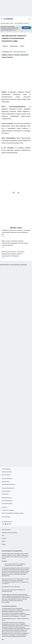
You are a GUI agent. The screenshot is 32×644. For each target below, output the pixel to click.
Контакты (4, 538)
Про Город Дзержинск (7, 472)
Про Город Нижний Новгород (8, 484)
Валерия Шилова (20, 52)
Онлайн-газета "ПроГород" (8, 510)
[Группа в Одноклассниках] (5, 524)
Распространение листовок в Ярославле (11, 587)
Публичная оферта (6, 517)
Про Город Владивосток (7, 501)
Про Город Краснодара (7, 503)
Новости (4, 541)
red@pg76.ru (20, 565)
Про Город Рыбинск (6, 491)
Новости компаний (6, 530)
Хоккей (5, 46)
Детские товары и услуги (7, 23)
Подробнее (23, 616)
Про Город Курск (6, 481)
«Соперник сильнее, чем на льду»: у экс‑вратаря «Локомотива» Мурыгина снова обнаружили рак (16, 233)
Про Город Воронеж (6, 469)
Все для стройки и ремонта (22, 23)
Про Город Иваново (6, 475)
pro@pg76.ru (22, 564)
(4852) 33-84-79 (13, 565)
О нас (3, 535)
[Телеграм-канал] (8, 524)
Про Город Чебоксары (7, 498)
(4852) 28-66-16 (16, 564)
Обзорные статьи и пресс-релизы (9, 533)
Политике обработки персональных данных (9, 30)
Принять (26, 28)
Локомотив (14, 46)
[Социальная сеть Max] (10, 524)
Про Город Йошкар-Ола (7, 479)
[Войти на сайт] (30, 19)
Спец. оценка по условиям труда (9, 606)
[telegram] (19, 193)
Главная (4, 544)
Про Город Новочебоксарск (8, 488)
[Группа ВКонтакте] (3, 524)
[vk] (14, 193)
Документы (4, 507)
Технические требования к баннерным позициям (13, 513)
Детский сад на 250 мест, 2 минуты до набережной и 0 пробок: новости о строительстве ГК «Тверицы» (16, 255)
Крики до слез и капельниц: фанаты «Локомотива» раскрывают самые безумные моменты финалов (16, 244)
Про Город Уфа (5, 494)
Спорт (22, 46)
